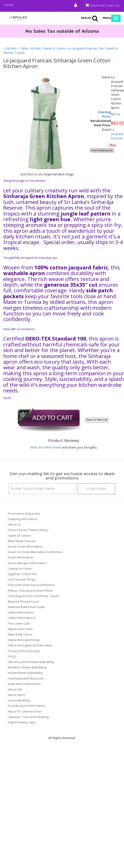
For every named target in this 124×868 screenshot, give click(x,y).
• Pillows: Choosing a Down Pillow (30, 597)
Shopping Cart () (102, 5)
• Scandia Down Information (26, 718)
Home (9, 5)
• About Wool (16, 707)
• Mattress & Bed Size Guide (26, 619)
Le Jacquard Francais (117, 134)
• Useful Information (20, 624)
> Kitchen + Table (16, 49)
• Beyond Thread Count (23, 613)
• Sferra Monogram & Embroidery (30, 657)
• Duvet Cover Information (25, 547)
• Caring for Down (19, 575)
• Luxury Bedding (18, 712)
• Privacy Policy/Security (23, 663)
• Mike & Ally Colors (19, 646)
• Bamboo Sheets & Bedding (26, 679)
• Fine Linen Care (18, 635)
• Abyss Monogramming (23, 652)
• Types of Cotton (19, 536)
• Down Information (20, 564)
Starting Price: (104, 115)
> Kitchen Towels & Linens (47, 49)
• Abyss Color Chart (20, 641)
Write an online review (46, 448)
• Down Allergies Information (26, 569)
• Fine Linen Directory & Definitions (31, 591)
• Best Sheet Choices (21, 542)
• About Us (14, 525)
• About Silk (14, 701)
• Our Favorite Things (21, 586)
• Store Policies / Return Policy (27, 531)
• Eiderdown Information (24, 696)
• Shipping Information (22, 520)
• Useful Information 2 (21, 630)
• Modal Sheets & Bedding (25, 685)
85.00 (116, 115)
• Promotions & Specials (23, 514)
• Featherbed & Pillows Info (25, 690)
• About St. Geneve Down (24, 723)
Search (89, 19)
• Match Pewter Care (21, 734)
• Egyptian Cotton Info (22, 580)
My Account (75, 5)
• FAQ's (11, 668)
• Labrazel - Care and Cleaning (28, 729)
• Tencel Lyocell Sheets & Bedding (30, 674)
